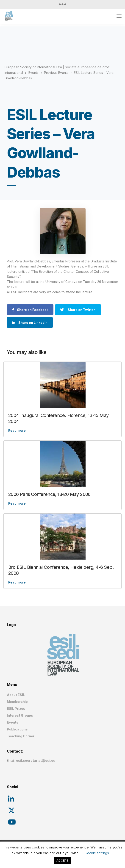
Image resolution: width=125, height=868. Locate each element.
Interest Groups (20, 715)
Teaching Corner (21, 736)
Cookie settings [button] (97, 853)
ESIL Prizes (16, 708)
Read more (17, 430)
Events (13, 722)
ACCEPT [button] (62, 860)
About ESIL (16, 695)
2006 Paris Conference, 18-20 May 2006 (49, 494)
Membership (17, 702)
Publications (17, 729)
